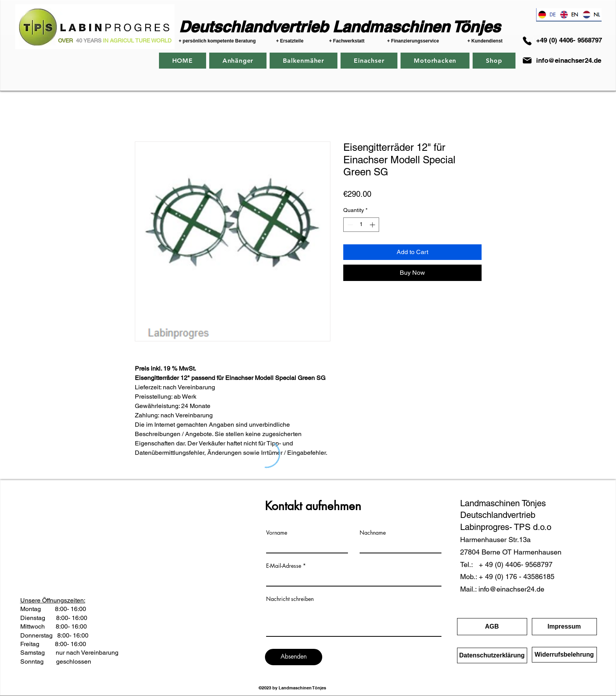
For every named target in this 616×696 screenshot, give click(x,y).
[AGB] (492, 627)
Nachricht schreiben (290, 599)
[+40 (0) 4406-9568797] (527, 41)
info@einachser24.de (569, 60)
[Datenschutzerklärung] (492, 655)
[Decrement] (349, 225)
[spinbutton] (361, 225)
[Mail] (527, 60)
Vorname (277, 533)
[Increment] (373, 225)
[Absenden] (294, 657)
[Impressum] (564, 627)
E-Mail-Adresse (284, 566)
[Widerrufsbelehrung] (564, 655)
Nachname (373, 533)
